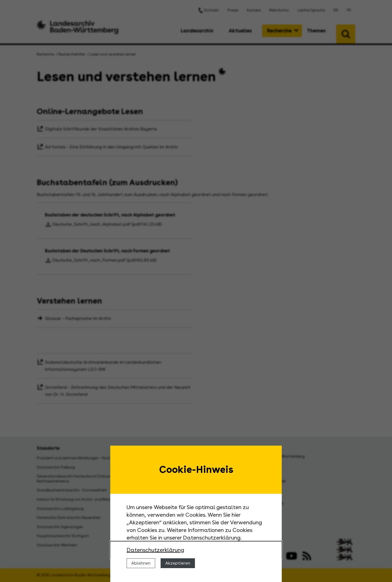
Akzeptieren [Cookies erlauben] (178, 563)
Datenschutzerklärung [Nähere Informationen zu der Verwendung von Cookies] (155, 550)
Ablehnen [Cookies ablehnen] (141, 563)
